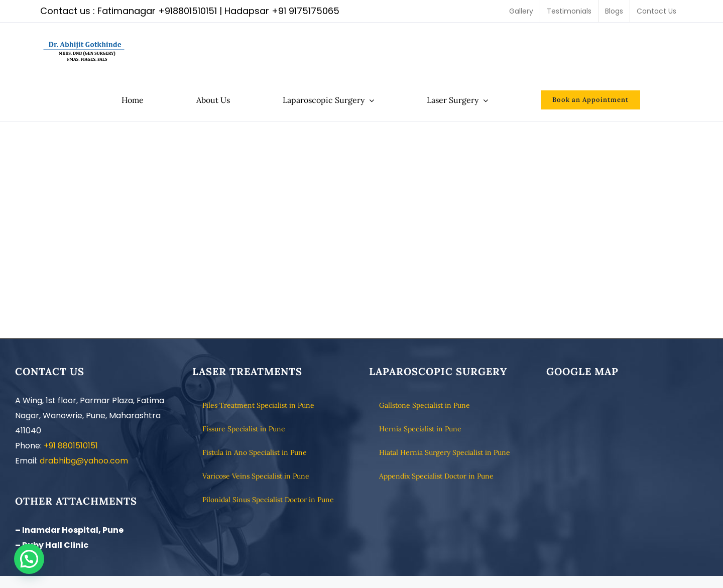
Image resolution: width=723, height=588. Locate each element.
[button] (29, 559)
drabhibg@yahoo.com (84, 461)
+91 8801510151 (71, 446)
